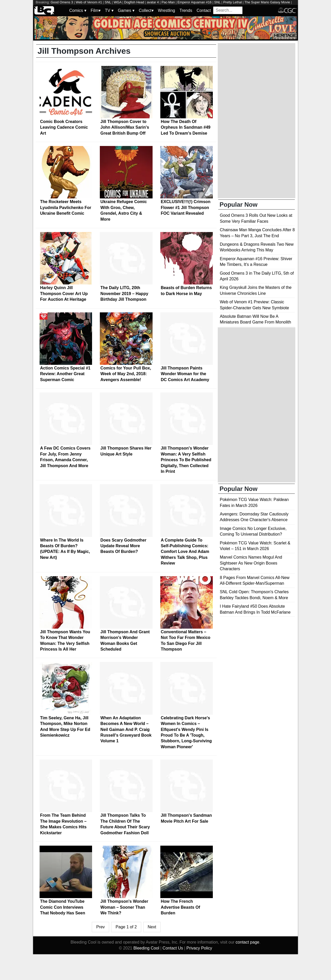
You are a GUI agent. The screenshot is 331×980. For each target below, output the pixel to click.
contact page (247, 942)
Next (152, 927)
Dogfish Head (134, 2)
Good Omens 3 (62, 2)
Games (126, 10)
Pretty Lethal (232, 2)
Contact (204, 10)
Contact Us (173, 948)
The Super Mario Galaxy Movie (267, 2)
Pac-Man (168, 2)
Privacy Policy (199, 948)
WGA (118, 2)
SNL (108, 2)
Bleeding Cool (146, 948)
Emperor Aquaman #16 (194, 2)
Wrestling (167, 10)
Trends (186, 10)
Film (96, 10)
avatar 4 (153, 2)
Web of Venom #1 (89, 2)
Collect (146, 10)
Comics (78, 10)
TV (109, 10)
